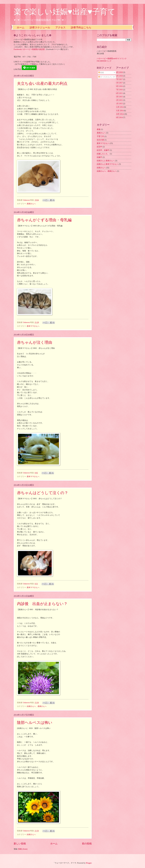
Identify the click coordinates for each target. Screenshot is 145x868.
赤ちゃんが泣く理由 (35, 342)
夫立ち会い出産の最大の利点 (42, 83)
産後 (99, 129)
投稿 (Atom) (23, 849)
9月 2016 (119, 86)
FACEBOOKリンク (104, 61)
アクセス (60, 27)
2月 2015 (119, 100)
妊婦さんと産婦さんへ (106, 161)
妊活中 (99, 147)
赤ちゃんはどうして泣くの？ (43, 493)
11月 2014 (120, 111)
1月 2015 (119, 104)
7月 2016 (119, 90)
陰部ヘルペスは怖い (35, 723)
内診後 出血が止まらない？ (42, 604)
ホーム (21, 27)
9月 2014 (119, 118)
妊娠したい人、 (103, 154)
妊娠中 (99, 157)
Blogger (89, 863)
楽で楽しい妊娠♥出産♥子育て (65, 12)
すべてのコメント (106, 77)
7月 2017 (119, 79)
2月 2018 (119, 76)
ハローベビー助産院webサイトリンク (112, 59)
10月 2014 (120, 114)
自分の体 (100, 140)
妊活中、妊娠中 (103, 150)
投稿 (101, 73)
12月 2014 (120, 107)
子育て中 (100, 136)
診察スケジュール (40, 27)
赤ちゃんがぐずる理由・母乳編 (44, 220)
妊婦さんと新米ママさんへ (108, 164)
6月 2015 (119, 93)
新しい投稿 (20, 844)
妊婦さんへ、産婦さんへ (37, 706)
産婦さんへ (31, 204)
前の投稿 (87, 844)
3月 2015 (119, 97)
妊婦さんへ (31, 834)
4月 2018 (119, 72)
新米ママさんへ (33, 326)
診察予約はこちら (81, 27)
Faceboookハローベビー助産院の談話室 (29, 49)
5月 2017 (119, 83)
